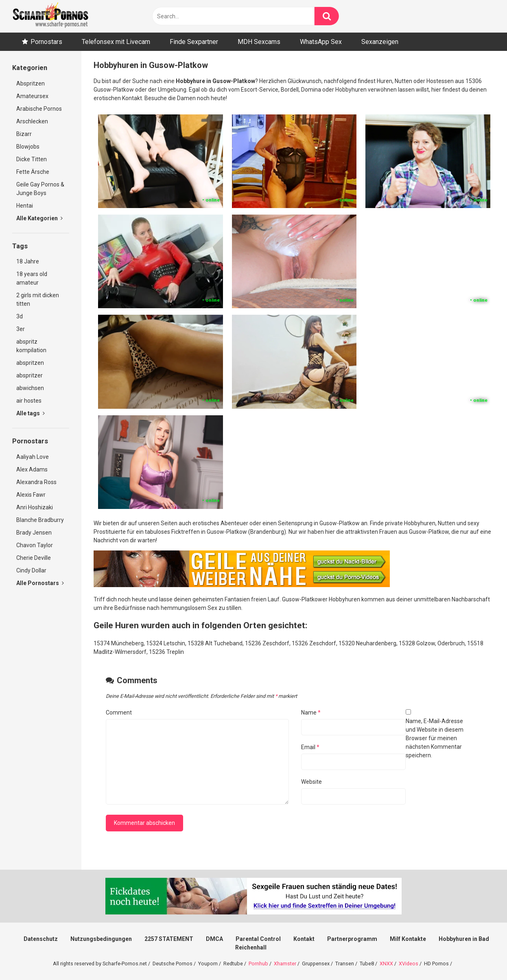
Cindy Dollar (31, 570)
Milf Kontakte (408, 939)
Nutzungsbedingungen (101, 939)
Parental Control (258, 939)
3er (21, 329)
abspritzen (30, 363)
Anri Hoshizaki (35, 507)
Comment (119, 713)
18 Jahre (28, 261)
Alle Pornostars (40, 583)
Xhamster (285, 964)
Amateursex (32, 96)
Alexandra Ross (36, 482)
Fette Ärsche (33, 172)
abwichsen (30, 388)
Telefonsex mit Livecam (116, 42)
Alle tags (31, 413)
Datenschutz (41, 939)
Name (311, 713)
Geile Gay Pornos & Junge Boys (40, 189)
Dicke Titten (32, 159)
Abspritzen (31, 83)
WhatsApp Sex (321, 42)
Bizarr (24, 134)
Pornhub (258, 964)
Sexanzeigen (380, 42)
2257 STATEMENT (169, 939)
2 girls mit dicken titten (38, 299)
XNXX (386, 964)
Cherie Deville (34, 558)
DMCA (214, 939)
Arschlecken (32, 121)
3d (20, 316)
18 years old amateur (32, 278)
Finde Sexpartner (194, 42)
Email (310, 747)
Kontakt (304, 939)
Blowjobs (28, 147)
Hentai (25, 206)
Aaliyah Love (33, 457)
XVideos (409, 964)
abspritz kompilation (31, 346)
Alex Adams (32, 469)
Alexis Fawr (31, 495)
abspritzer (30, 375)
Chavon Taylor (35, 545)
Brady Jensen (34, 533)
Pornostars (46, 42)
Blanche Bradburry (40, 520)
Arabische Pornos (39, 109)
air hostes (29, 401)
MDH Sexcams (259, 42)
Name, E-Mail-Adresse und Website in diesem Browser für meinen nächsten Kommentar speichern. (435, 738)
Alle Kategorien (39, 218)
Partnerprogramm (352, 939)
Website (311, 782)
